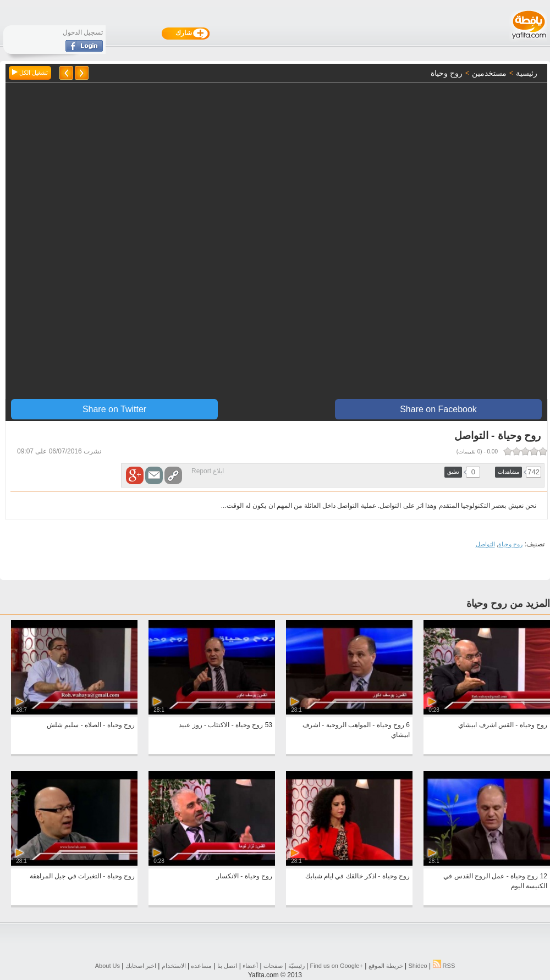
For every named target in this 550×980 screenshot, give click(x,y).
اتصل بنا (227, 966)
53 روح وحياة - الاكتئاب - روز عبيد (226, 725)
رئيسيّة (296, 966)
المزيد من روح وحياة (508, 603)
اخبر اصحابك (141, 966)
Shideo (417, 966)
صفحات (273, 966)
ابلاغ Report (208, 471)
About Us (108, 966)
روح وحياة (510, 544)
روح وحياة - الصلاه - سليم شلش (91, 725)
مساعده (201, 966)
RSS (444, 966)
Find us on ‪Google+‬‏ (337, 966)
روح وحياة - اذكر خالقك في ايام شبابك (358, 876)
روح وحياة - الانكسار (244, 876)
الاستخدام (174, 966)
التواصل (485, 544)
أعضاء (250, 966)
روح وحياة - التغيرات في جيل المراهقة (82, 876)
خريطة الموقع (386, 966)
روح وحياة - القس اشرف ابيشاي (503, 725)
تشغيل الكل (30, 73)
